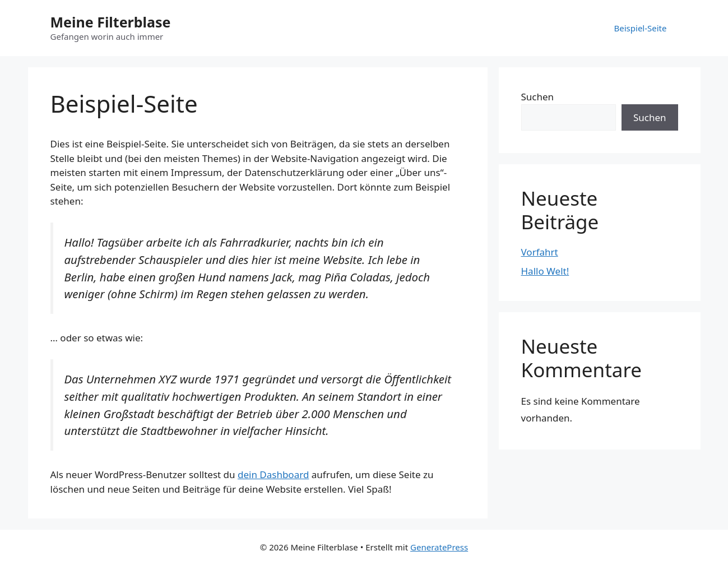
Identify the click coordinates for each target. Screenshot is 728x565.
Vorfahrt (540, 252)
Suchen (538, 97)
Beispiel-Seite (641, 28)
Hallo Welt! (545, 271)
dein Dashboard (273, 474)
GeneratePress (439, 547)
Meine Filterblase (111, 22)
